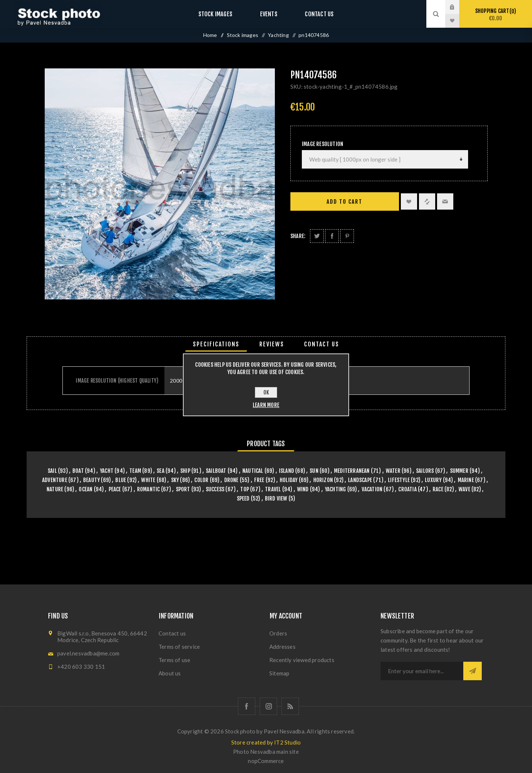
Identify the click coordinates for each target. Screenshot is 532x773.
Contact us (312, 14)
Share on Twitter (317, 236)
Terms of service (179, 647)
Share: (298, 236)
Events (269, 14)
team (135, 471)
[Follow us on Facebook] (247, 706)
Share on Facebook (332, 236)
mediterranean (352, 471)
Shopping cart (496, 15)
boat (78, 471)
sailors (425, 471)
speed (243, 499)
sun (314, 471)
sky (175, 480)
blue (121, 480)
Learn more (266, 405)
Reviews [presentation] (272, 344)
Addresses (282, 647)
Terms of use (174, 660)
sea (161, 471)
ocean (86, 489)
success (215, 489)
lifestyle (399, 480)
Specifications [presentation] (216, 344)
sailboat (216, 471)
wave (464, 489)
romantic (149, 489)
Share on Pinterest (347, 236)
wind (303, 489)
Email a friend (445, 201)
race (438, 489)
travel (273, 489)
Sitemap (279, 673)
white (148, 480)
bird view (276, 499)
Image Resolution (323, 144)
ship (185, 471)
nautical (253, 471)
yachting (335, 489)
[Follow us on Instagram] (268, 706)
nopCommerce (266, 761)
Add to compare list (427, 201)
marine (466, 480)
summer (459, 471)
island (287, 471)
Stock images (222, 14)
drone (231, 480)
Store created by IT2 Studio (266, 742)
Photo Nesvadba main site (266, 752)
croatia (407, 489)
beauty (91, 480)
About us (170, 673)
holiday (289, 480)
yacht (107, 471)
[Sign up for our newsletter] (422, 671)
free (259, 480)
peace (115, 489)
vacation (372, 489)
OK (266, 392)
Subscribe (473, 671)
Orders (278, 633)
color (201, 480)
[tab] (216, 344)
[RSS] (290, 706)
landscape (360, 480)
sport (183, 489)
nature (55, 489)
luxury (433, 480)
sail (52, 471)
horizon (323, 480)
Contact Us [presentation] (322, 344)
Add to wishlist (409, 201)
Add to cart (345, 202)
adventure (55, 480)
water (393, 471)
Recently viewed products (302, 660)
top (245, 489)
